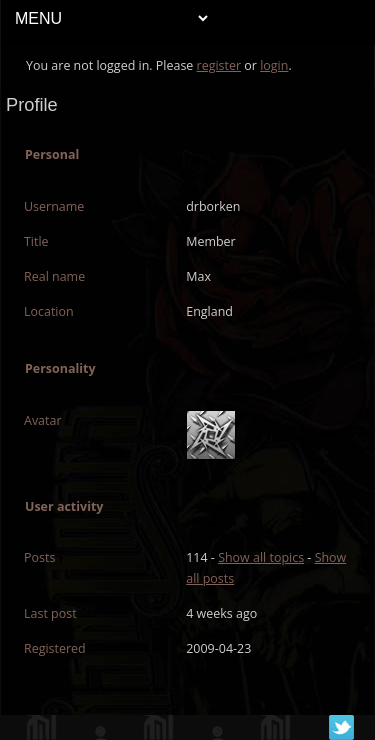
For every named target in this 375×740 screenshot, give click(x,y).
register (219, 65)
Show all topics (261, 557)
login (274, 65)
